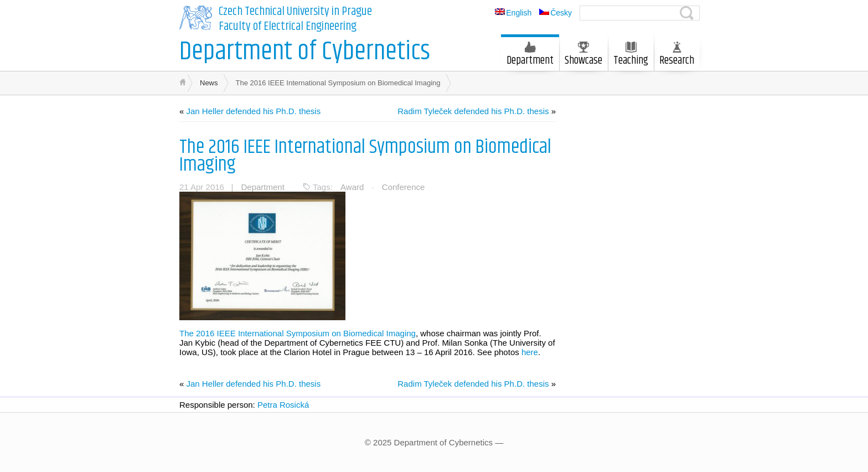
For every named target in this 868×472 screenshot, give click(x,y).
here (530, 352)
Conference (404, 187)
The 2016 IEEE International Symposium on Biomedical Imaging (365, 156)
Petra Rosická (283, 405)
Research (677, 55)
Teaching (631, 55)
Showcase (583, 55)
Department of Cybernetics (305, 52)
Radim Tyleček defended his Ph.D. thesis (473, 111)
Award (352, 187)
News (209, 83)
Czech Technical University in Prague (295, 12)
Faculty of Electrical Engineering (288, 27)
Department (530, 55)
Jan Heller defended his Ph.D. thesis (254, 111)
